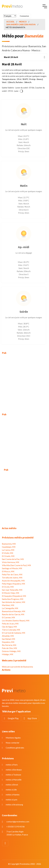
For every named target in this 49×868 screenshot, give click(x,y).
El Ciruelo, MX (8, 556)
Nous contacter (13, 743)
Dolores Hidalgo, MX (11, 651)
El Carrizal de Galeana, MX (14, 633)
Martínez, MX (8, 605)
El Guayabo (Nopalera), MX (14, 596)
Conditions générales (15, 748)
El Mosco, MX (8, 571)
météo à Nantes (13, 795)
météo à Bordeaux (14, 770)
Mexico (23, 22)
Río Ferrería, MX (9, 645)
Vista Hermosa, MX (11, 562)
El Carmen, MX (8, 617)
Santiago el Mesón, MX (12, 568)
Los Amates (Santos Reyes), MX (16, 620)
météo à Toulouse (13, 775)
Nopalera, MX (8, 642)
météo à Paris (12, 765)
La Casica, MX (8, 550)
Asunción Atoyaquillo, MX (13, 581)
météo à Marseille (14, 780)
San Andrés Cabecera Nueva (21, 24)
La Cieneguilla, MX (10, 608)
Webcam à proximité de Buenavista (17, 667)
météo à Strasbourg (14, 805)
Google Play (13, 718)
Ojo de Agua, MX (9, 627)
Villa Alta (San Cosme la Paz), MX (16, 565)
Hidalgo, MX (8, 654)
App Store (32, 718)
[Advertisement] (24, 382)
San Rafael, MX (8, 639)
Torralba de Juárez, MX (12, 577)
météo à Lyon (11, 800)
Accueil (10, 22)
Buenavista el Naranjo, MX (14, 611)
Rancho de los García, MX (13, 614)
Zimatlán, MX (8, 636)
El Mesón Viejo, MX (11, 593)
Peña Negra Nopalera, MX (13, 584)
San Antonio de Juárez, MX (14, 602)
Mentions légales (13, 738)
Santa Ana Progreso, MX (13, 599)
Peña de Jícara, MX (10, 624)
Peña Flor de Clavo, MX (12, 574)
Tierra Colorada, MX (11, 630)
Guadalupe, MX (9, 547)
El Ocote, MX (8, 587)
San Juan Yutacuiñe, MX (12, 590)
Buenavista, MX (9, 544)
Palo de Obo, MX (9, 648)
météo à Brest (12, 785)
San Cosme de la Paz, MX (13, 559)
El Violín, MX (8, 553)
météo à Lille (11, 790)
